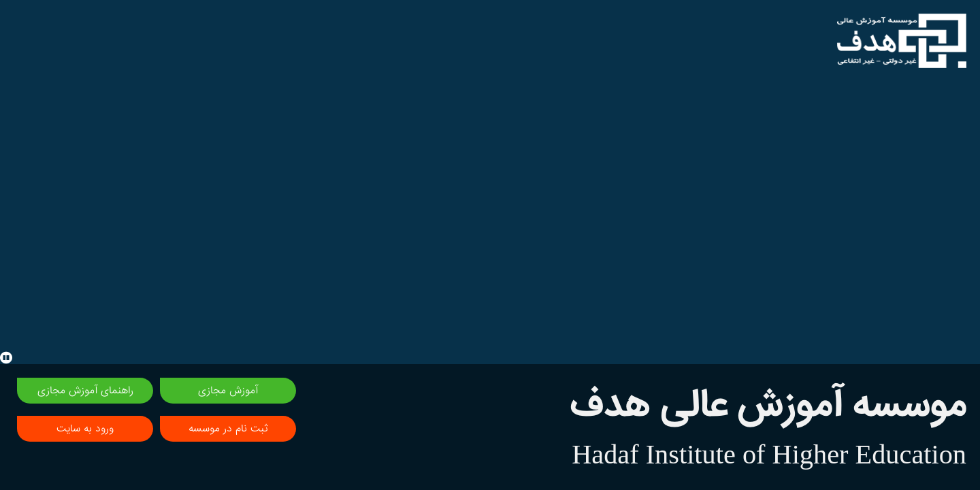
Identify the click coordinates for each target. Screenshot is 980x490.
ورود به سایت (85, 429)
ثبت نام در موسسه (228, 429)
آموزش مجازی (228, 391)
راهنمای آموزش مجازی (85, 391)
